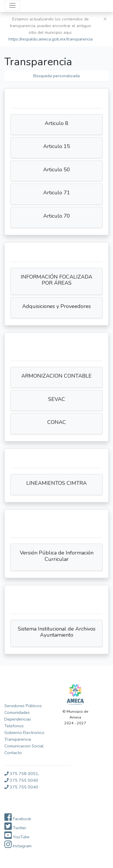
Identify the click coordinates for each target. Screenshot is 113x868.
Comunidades (17, 712)
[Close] (105, 19)
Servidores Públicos (23, 706)
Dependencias (18, 719)
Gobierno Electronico (24, 733)
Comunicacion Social (24, 746)
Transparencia (18, 739)
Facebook (18, 819)
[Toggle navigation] (12, 5)
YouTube (17, 837)
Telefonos (14, 726)
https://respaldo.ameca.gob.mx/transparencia (51, 39)
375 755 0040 (21, 780)
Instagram (18, 846)
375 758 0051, (22, 774)
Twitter (15, 828)
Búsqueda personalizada (56, 76)
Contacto (13, 753)
